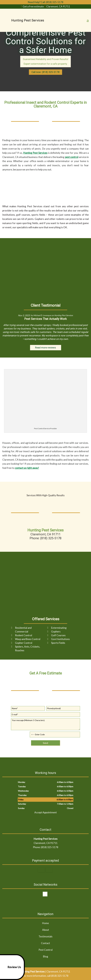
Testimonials (45, 936)
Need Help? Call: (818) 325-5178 (46, 2)
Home (45, 923)
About (46, 930)
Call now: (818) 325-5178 (45, 72)
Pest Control (46, 950)
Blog (46, 956)
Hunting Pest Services (35, 153)
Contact (45, 943)
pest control (72, 157)
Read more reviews (45, 348)
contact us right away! (27, 468)
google (45, 894)
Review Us (11, 967)
